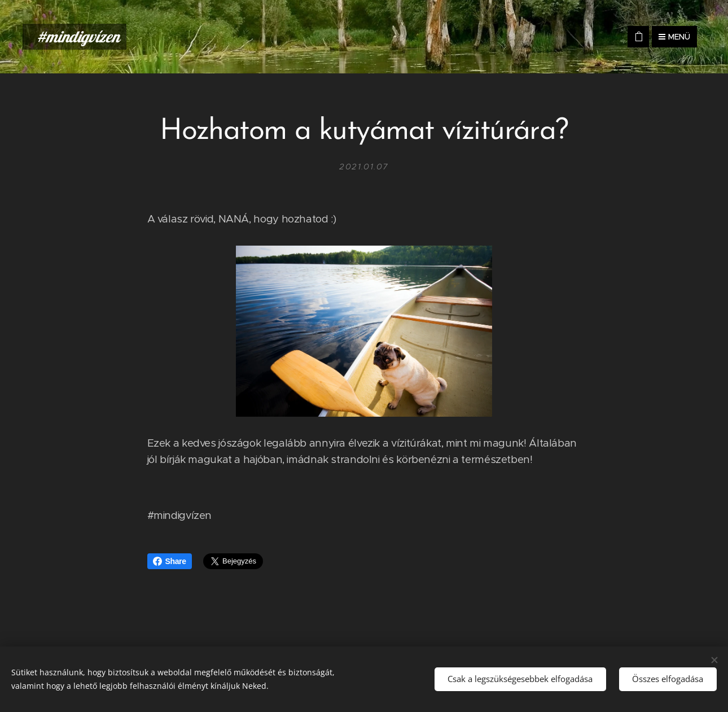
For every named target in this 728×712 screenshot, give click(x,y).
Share (170, 561)
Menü (674, 37)
